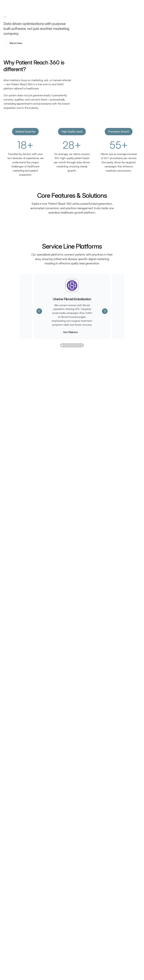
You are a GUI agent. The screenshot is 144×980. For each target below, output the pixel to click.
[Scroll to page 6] (76, 753)
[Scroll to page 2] (65, 753)
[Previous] (39, 719)
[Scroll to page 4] (71, 753)
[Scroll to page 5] (73, 753)
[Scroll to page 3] (68, 753)
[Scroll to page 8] (82, 753)
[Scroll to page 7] (79, 753)
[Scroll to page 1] (62, 753)
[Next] (105, 719)
